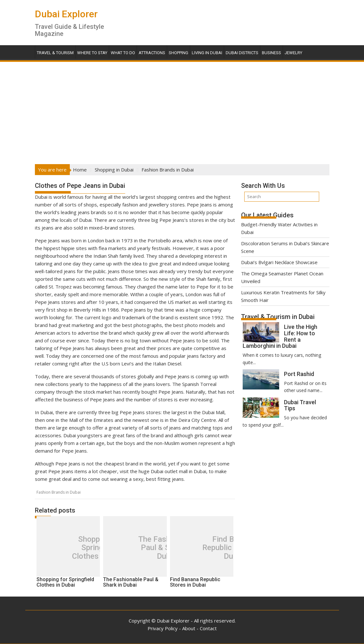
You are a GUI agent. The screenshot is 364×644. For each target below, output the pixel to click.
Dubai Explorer (66, 14)
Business (271, 53)
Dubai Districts (242, 53)
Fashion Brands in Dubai (59, 492)
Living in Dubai (207, 53)
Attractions (152, 53)
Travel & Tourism (55, 53)
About (189, 628)
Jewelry (293, 53)
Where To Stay (92, 53)
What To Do (123, 53)
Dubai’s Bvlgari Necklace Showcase (279, 262)
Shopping (178, 53)
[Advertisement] (182, 111)
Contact (208, 628)
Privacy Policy (163, 628)
